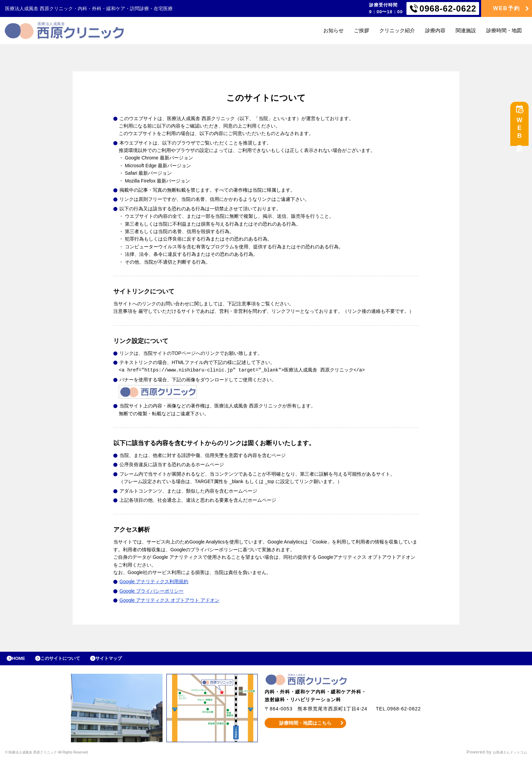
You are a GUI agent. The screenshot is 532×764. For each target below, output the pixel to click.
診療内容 (435, 30)
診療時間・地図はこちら (306, 726)
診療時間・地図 (504, 30)
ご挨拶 (362, 30)
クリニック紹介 (397, 30)
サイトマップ (124, 660)
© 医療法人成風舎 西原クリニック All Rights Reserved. (62, 756)
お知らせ (334, 30)
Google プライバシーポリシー (151, 591)
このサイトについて (69, 660)
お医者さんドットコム (505, 756)
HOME (21, 660)
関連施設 (466, 30)
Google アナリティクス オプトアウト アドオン (169, 600)
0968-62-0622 (448, 8)
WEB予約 (506, 8)
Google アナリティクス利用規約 (154, 581)
